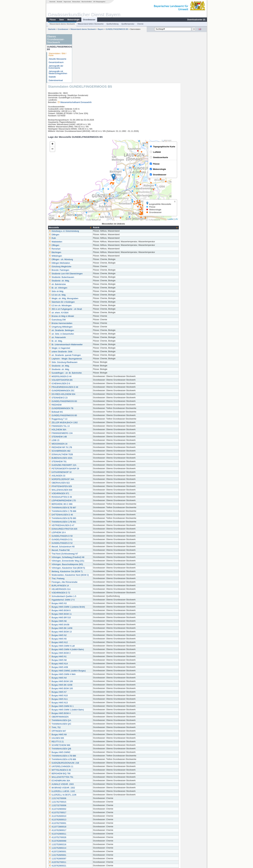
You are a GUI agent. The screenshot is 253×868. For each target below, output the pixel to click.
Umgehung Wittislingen (87, 278)
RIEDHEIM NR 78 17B (87, 399)
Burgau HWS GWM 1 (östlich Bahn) (93, 661)
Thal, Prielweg (83, 530)
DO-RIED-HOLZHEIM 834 (89, 346)
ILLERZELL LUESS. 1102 (88, 743)
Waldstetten (82, 193)
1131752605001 (84, 806)
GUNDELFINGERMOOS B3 (89, 353)
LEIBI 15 (81, 392)
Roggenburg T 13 (85, 370)
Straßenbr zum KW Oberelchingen (92, 225)
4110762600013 (84, 771)
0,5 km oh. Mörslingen (87, 257)
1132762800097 (84, 810)
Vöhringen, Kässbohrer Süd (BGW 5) (93, 519)
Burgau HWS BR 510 (86, 569)
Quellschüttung (112, 24)
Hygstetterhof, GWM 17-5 (88, 551)
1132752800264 (84, 828)
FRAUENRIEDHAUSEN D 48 (90, 338)
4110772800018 (84, 778)
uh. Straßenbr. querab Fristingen (91, 307)
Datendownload (56, 80)
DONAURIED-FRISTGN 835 (90, 480)
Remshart (81, 200)
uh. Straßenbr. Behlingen (88, 282)
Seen (61, 20)
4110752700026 (84, 789)
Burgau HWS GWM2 (86, 704)
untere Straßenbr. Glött (87, 303)
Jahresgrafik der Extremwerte (56, 67)
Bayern (100, 29)
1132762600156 (84, 824)
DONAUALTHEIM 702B (87, 406)
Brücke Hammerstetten (87, 275)
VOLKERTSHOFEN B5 (87, 331)
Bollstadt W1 (82, 363)
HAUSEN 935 (83, 689)
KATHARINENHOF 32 (87, 424)
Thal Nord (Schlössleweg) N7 (90, 505)
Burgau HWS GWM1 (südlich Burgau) (94, 622)
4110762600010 (84, 767)
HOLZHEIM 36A (84, 381)
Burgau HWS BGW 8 (86, 562)
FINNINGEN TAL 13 (86, 377)
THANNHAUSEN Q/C (86, 675)
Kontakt (59, 2)
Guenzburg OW (84, 271)
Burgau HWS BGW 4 (86, 665)
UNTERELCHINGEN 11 (87, 718)
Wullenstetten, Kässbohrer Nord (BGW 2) (95, 526)
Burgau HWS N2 (84, 587)
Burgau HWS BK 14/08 (87, 580)
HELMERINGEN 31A (86, 541)
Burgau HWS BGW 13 (87, 583)
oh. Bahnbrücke (84, 236)
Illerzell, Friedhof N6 (86, 502)
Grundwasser (89, 20)
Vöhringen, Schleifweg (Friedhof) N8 (93, 509)
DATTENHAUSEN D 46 (87, 466)
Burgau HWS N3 (84, 555)
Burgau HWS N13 (85, 654)
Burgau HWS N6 (84, 572)
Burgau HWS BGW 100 (87, 640)
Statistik (52, 77)
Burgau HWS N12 (85, 594)
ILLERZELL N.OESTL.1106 (89, 746)
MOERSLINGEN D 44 (87, 328)
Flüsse (52, 20)
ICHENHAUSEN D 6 (86, 335)
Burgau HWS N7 (84, 643)
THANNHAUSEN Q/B (86, 700)
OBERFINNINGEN (85, 668)
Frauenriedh (82, 842)
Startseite (52, 2)
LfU (203, 171)
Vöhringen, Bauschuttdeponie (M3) (92, 516)
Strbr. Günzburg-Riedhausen (90, 314)
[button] (140, 128)
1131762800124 (84, 838)
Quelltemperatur (128, 24)
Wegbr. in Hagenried (86, 299)
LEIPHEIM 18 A (84, 484)
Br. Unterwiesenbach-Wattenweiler (92, 296)
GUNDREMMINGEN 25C (88, 342)
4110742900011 (84, 785)
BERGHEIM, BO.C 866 (87, 455)
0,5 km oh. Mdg (84, 246)
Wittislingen (82, 207)
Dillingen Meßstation (86, 214)
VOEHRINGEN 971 (85, 445)
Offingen (80, 197)
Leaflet (197, 171)
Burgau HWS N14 (85, 615)
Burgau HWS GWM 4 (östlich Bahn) (93, 601)
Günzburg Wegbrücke (86, 218)
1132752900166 (84, 831)
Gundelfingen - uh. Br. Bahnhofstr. (92, 324)
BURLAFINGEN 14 (85, 537)
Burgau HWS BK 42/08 (87, 636)
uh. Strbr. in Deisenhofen (88, 285)
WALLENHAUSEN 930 (87, 441)
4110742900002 (84, 760)
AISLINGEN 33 (83, 427)
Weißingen (81, 845)
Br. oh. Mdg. (82, 292)
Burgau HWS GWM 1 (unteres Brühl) (93, 558)
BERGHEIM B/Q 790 (86, 725)
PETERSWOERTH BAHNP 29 (90, 420)
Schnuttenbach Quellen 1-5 (89, 548)
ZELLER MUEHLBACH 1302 (90, 374)
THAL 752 (81, 679)
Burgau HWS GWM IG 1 (88, 658)
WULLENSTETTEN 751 (87, 728)
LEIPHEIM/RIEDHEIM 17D (89, 452)
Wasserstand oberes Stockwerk (62, 24)
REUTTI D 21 (83, 693)
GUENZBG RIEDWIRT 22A (89, 416)
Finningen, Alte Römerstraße (90, 533)
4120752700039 (84, 835)
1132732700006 (84, 757)
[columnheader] (97, 179)
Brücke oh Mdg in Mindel (88, 268)
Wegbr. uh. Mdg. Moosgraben (90, 250)
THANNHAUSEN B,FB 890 (89, 470)
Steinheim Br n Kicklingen (88, 253)
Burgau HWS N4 (84, 629)
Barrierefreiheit (86, 2)
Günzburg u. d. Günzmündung (90, 182)
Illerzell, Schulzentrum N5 (88, 498)
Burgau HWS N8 (84, 611)
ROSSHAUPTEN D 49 (87, 448)
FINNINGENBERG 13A (87, 385)
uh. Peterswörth (84, 289)
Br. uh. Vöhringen (84, 239)
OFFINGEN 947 (84, 682)
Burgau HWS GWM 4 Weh (89, 626)
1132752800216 (84, 796)
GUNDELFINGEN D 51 (87, 491)
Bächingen (81, 204)
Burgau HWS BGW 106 (87, 633)
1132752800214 (84, 799)
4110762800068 (84, 792)
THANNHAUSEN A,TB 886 (89, 707)
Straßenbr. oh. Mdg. (86, 232)
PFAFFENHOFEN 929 (87, 438)
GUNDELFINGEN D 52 (87, 494)
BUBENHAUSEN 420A (87, 409)
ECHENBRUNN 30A (86, 732)
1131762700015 (84, 753)
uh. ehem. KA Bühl (85, 264)
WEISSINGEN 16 (85, 395)
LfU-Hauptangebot (99, 2)
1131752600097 (84, 821)
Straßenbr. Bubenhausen (88, 229)
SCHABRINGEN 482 (86, 402)
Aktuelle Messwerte (57, 59)
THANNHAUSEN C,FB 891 (89, 473)
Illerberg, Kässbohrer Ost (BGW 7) (92, 523)
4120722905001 (84, 803)
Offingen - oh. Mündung (87, 211)
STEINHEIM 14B (84, 388)
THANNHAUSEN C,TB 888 (89, 463)
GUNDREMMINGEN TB (88, 360)
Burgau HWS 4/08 (85, 619)
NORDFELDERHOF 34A (88, 431)
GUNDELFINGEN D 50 (87, 487)
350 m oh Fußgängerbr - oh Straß (92, 260)
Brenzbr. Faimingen (85, 221)
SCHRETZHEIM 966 (86, 697)
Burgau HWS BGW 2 (86, 604)
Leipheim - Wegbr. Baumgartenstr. (92, 310)
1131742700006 (84, 750)
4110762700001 (84, 775)
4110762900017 (84, 782)
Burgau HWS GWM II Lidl (88, 597)
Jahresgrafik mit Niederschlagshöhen (58, 72)
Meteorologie (73, 20)
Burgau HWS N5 (84, 590)
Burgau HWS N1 (84, 608)
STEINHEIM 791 (84, 413)
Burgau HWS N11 (85, 650)
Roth (79, 190)
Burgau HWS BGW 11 (87, 565)
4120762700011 (84, 814)
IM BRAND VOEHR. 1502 (88, 739)
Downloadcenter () (196, 20)
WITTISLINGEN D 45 (86, 721)
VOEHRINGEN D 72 (86, 544)
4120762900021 (84, 817)
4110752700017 (84, 764)
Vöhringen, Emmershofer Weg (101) (93, 512)
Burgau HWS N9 (84, 686)
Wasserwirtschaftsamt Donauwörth (102, 54)
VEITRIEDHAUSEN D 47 (88, 477)
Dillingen (81, 186)
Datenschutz (76, 2)
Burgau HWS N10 (85, 647)
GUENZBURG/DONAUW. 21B (90, 714)
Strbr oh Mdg (83, 243)
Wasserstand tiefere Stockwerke (91, 24)
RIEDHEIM (82, 356)
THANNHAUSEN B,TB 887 (89, 459)
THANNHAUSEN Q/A (86, 672)
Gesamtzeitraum (56, 62)
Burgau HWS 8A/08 (86, 576)
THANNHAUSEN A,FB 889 (89, 711)
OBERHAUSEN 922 (86, 434)
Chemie (140, 24)
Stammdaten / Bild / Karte (57, 55)
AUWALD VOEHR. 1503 (88, 736)
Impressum (67, 2)
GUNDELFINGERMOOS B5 (117, 29)
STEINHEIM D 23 (85, 349)
